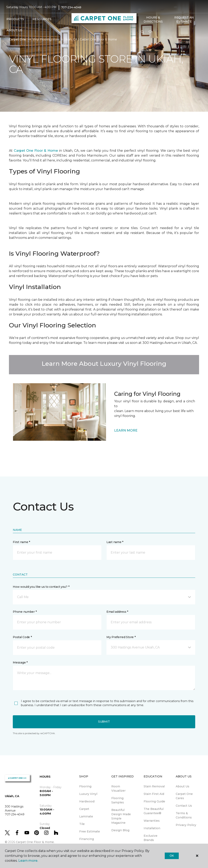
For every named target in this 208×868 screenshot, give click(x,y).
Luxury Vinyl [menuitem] (88, 794)
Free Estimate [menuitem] (90, 831)
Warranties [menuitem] (152, 821)
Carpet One (17, 39)
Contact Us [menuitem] (184, 806)
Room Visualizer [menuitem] (118, 788)
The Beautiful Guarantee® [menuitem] (154, 811)
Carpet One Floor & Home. (35, 842)
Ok (172, 856)
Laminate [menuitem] (86, 816)
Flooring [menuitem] (85, 786)
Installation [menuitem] (152, 828)
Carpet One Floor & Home (36, 151)
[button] (142, 32)
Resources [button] (42, 19)
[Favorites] (150, 32)
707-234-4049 (71, 7)
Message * (20, 662)
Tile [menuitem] (82, 824)
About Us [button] (14, 30)
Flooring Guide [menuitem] (154, 801)
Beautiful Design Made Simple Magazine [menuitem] (121, 816)
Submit (104, 722)
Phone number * (25, 612)
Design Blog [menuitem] (120, 830)
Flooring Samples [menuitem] (118, 800)
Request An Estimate (184, 19)
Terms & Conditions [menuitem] (184, 815)
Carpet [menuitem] (84, 809)
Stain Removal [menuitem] (154, 786)
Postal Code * (22, 637)
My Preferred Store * (121, 637)
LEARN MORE (126, 430)
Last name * (115, 542)
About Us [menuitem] (183, 786)
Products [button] (15, 19)
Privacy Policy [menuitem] (186, 825)
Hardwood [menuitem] (87, 801)
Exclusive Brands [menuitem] (151, 838)
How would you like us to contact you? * (41, 587)
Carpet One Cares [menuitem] (184, 796)
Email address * (117, 612)
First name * (21, 542)
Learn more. (28, 861)
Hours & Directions (153, 19)
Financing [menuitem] (87, 839)
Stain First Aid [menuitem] (154, 794)
